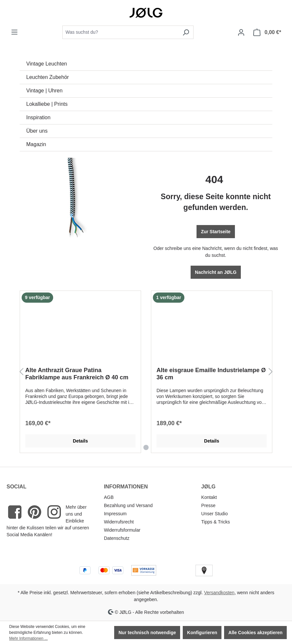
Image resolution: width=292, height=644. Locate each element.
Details (80, 441)
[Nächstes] (271, 372)
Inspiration (38, 117)
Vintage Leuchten (47, 64)
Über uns (37, 131)
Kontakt (209, 497)
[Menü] (14, 32)
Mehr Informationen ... (28, 638)
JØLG (208, 487)
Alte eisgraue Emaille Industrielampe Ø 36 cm (211, 374)
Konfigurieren (202, 633)
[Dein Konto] (241, 32)
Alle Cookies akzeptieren (255, 633)
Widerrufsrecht (119, 522)
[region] (146, 372)
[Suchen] (186, 32)
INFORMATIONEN (126, 487)
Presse (208, 505)
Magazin (36, 144)
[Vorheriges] (21, 372)
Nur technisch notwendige (147, 633)
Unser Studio (214, 514)
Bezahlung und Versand (128, 505)
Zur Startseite (216, 232)
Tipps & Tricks (215, 522)
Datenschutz (117, 538)
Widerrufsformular (122, 530)
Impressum (115, 514)
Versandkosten (219, 593)
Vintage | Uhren (44, 91)
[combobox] (120, 32)
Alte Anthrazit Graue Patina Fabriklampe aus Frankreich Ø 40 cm (77, 374)
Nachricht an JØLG (216, 272)
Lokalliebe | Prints (47, 104)
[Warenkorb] (267, 32)
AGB (109, 497)
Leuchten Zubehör (48, 77)
